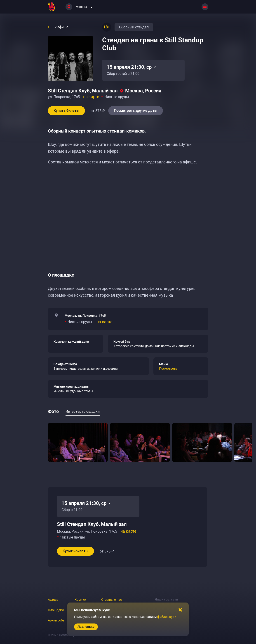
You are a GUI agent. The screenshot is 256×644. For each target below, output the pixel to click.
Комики (80, 600)
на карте (91, 97)
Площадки (56, 610)
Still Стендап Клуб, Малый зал (83, 91)
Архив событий (59, 620)
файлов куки (167, 617)
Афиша (53, 600)
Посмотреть (168, 369)
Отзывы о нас (112, 600)
